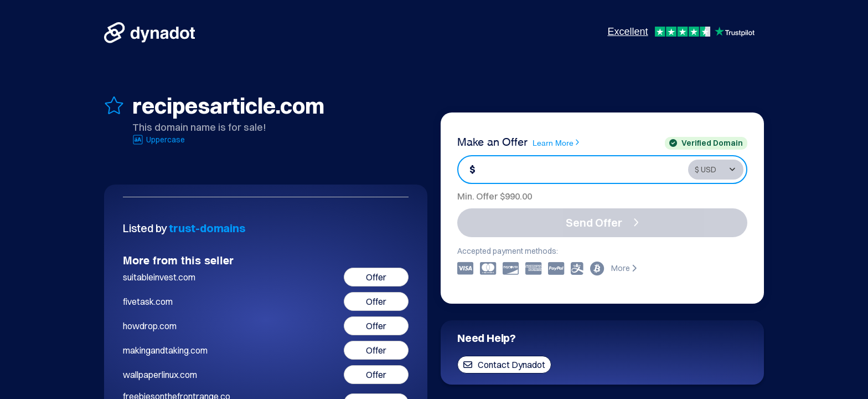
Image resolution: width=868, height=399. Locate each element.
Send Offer (602, 222)
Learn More (556, 142)
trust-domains (207, 228)
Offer (376, 277)
